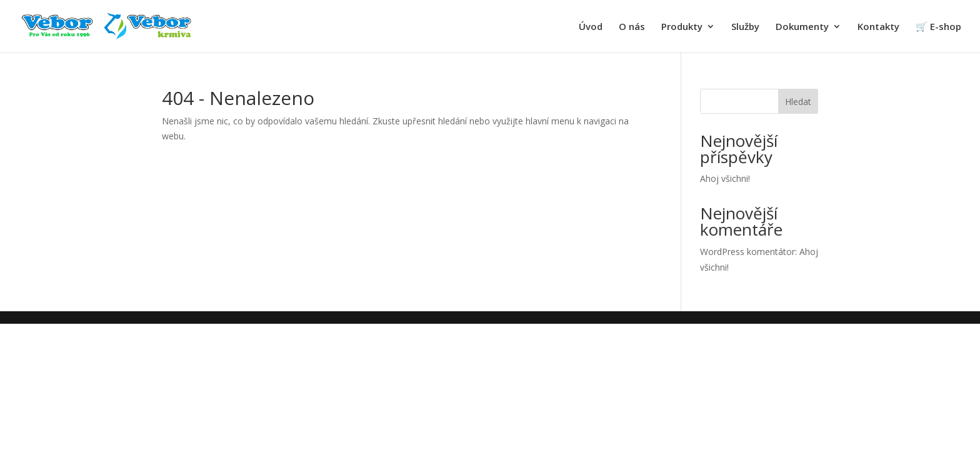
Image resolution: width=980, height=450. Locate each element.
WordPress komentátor (747, 252)
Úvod (591, 27)
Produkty (682, 27)
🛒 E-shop (938, 27)
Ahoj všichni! (725, 178)
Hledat (798, 102)
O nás (632, 27)
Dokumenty (802, 27)
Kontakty (878, 27)
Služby (745, 27)
